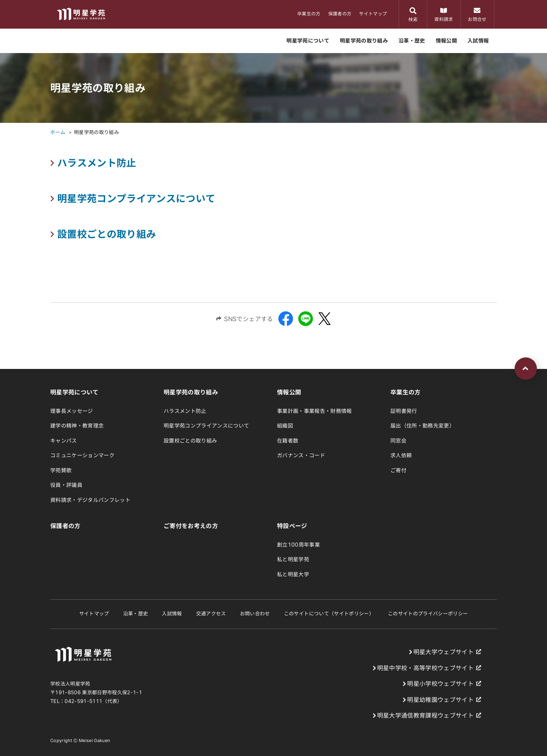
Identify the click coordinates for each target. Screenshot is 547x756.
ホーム (58, 132)
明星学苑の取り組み (96, 132)
